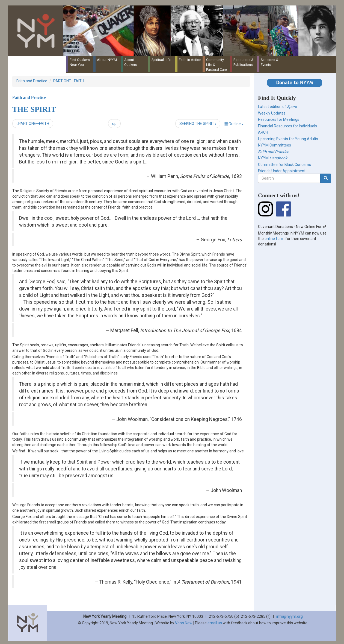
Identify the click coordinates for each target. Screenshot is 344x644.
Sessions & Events (270, 62)
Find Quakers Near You (80, 62)
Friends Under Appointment (282, 171)
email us (215, 623)
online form (275, 239)
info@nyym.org (290, 616)
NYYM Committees (275, 145)
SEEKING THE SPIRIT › (198, 124)
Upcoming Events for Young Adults (288, 139)
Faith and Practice (32, 81)
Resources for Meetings (279, 119)
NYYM (273, 158)
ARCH (263, 132)
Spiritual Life (161, 60)
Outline (234, 124)
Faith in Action (190, 60)
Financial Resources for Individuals (287, 126)
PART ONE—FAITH (69, 81)
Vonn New (184, 623)
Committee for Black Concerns (284, 165)
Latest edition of (277, 107)
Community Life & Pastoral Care (217, 65)
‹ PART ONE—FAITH (33, 124)
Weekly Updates (272, 113)
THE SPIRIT (34, 109)
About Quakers (131, 62)
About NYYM (107, 60)
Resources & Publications (244, 62)
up (114, 124)
